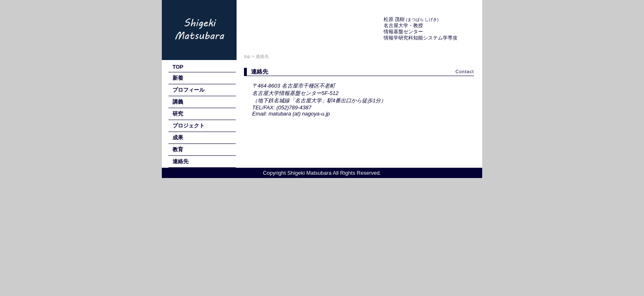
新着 (178, 78)
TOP (178, 67)
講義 (178, 102)
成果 (178, 138)
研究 (178, 114)
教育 (178, 149)
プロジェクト (189, 126)
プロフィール (189, 90)
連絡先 (181, 161)
